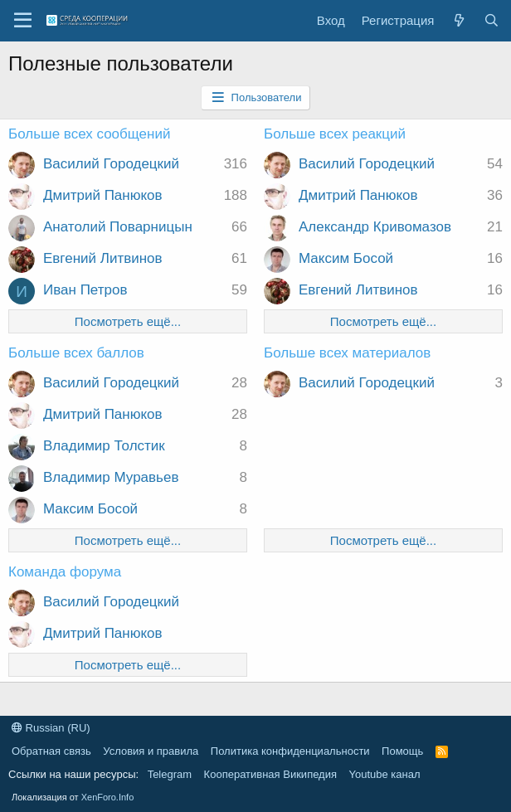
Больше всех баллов (76, 353)
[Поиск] (492, 20)
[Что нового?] (458, 20)
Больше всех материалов (347, 353)
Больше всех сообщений (89, 134)
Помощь (402, 751)
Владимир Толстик (104, 446)
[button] (23, 21)
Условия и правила (151, 751)
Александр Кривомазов (375, 227)
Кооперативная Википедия (270, 774)
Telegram (170, 774)
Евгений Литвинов (103, 258)
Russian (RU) (51, 728)
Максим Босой (346, 258)
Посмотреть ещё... (128, 321)
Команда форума (65, 572)
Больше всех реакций (335, 134)
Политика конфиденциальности (290, 751)
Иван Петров (85, 290)
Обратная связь (51, 751)
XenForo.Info (108, 797)
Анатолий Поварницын (118, 227)
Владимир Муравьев (111, 477)
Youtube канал (385, 774)
